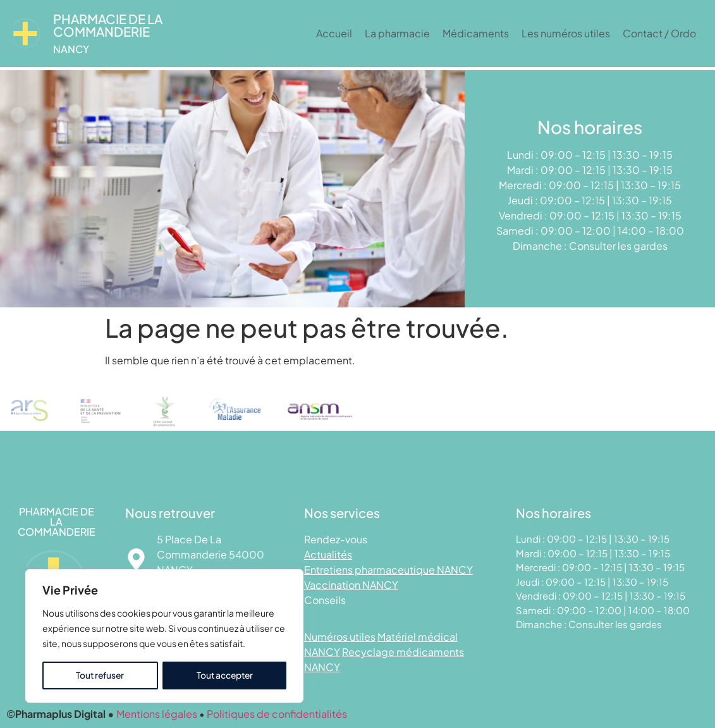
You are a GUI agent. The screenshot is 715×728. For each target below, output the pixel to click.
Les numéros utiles (566, 33)
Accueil (334, 33)
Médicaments (476, 33)
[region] (164, 636)
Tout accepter (225, 676)
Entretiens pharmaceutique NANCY (388, 570)
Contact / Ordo (659, 33)
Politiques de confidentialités (277, 714)
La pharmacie (397, 33)
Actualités (328, 554)
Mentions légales (157, 714)
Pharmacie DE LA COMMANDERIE (108, 25)
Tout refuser (100, 676)
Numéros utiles (340, 637)
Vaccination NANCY (351, 585)
